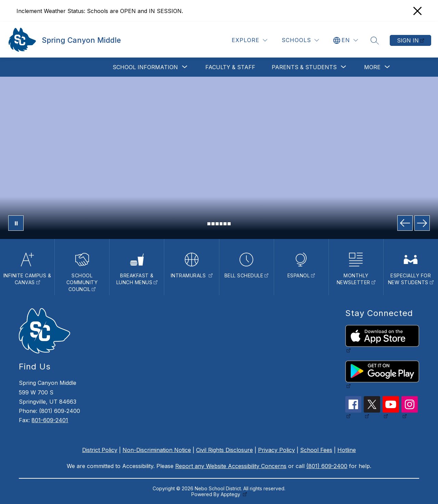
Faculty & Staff (230, 67)
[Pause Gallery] (16, 223)
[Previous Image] (405, 223)
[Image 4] (221, 224)
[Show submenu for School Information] (145, 67)
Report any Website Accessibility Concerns (231, 466)
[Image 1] (209, 224)
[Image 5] (225, 224)
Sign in (408, 40)
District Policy (100, 450)
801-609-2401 (50, 420)
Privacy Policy (276, 450)
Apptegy (231, 494)
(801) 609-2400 (327, 466)
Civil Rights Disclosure (224, 450)
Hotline (347, 450)
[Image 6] (229, 224)
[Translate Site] (346, 40)
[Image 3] (217, 224)
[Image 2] (213, 224)
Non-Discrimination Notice (157, 450)
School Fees (316, 450)
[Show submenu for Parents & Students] (304, 67)
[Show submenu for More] (372, 67)
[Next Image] (422, 223)
